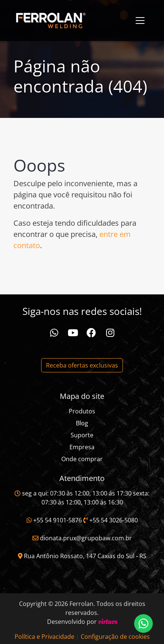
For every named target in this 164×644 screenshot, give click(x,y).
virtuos (108, 622)
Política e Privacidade (44, 637)
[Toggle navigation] (140, 21)
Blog (82, 423)
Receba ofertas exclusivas (82, 365)
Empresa (82, 447)
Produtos (82, 411)
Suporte (82, 435)
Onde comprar (82, 459)
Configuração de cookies (115, 637)
